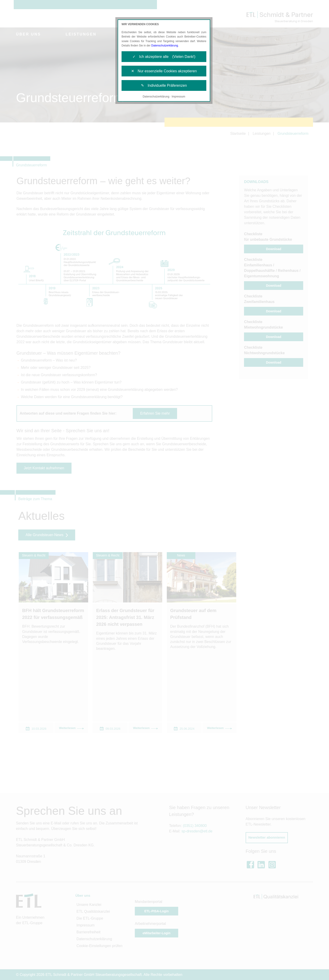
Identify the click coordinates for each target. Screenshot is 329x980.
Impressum (178, 97)
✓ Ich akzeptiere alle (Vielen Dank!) (164, 57)
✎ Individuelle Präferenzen (164, 85)
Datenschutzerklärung (165, 46)
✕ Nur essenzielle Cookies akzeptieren (164, 71)
